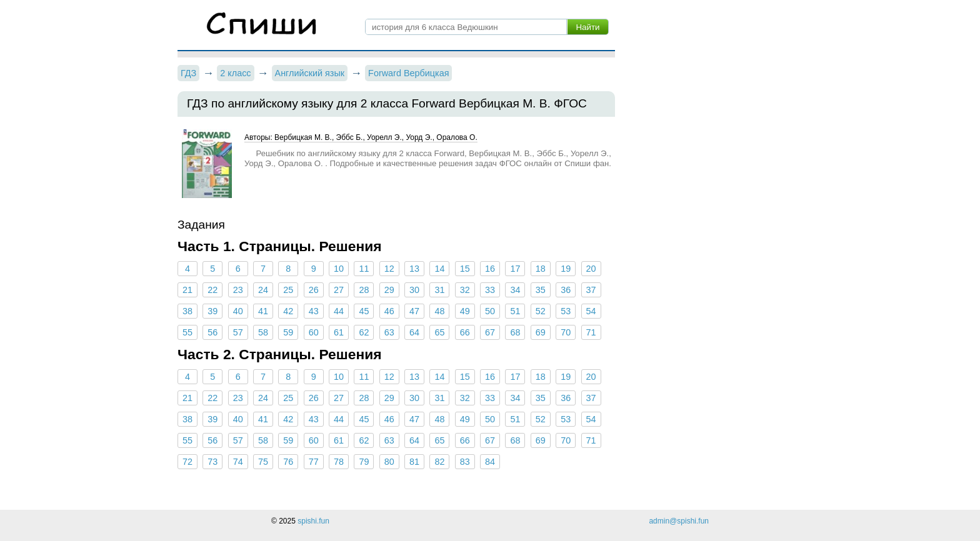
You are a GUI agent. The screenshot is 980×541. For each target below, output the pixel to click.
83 (465, 462)
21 (187, 290)
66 (465, 332)
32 (465, 290)
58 (263, 332)
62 (364, 332)
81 (414, 462)
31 (439, 290)
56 (212, 332)
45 (364, 311)
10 (339, 269)
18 (541, 269)
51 (515, 311)
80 (389, 462)
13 (414, 269)
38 (187, 311)
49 (465, 311)
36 (566, 290)
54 (591, 311)
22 (212, 290)
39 (212, 311)
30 (414, 290)
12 (389, 269)
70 (566, 332)
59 (288, 332)
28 (364, 290)
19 (566, 269)
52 (541, 311)
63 (389, 332)
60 (314, 332)
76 (288, 462)
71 (591, 332)
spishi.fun (313, 521)
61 (339, 332)
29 (389, 290)
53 (566, 311)
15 (465, 269)
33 (490, 290)
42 (288, 311)
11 (364, 269)
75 (263, 462)
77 (314, 462)
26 (314, 290)
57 (238, 332)
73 (212, 462)
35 (541, 290)
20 (591, 269)
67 (490, 332)
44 (339, 311)
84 (490, 462)
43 (314, 311)
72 (187, 462)
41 (263, 311)
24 (263, 290)
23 (238, 290)
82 (439, 462)
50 (490, 311)
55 (187, 332)
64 (414, 332)
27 (339, 290)
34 (515, 290)
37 (591, 290)
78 (339, 462)
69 (541, 332)
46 (389, 311)
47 (414, 311)
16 (490, 269)
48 (439, 311)
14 (439, 269)
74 (238, 462)
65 (439, 332)
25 (288, 290)
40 (238, 311)
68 (515, 332)
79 (364, 462)
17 (515, 269)
